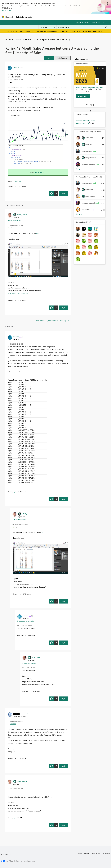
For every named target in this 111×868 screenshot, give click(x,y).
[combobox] (83, 27)
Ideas (56, 17)
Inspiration (47, 17)
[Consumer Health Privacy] (28, 861)
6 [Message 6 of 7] (24, 635)
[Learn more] (83, 96)
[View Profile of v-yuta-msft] (24, 714)
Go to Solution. (41, 172)
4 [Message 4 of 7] (14, 492)
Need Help (18, 181)
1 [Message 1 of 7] (14, 186)
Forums (38, 17)
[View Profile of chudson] (16, 67)
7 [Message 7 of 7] (29, 691)
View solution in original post (18, 293)
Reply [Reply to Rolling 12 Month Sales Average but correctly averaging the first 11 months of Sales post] (64, 193)
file (37, 233)
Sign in (86, 22)
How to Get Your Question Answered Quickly (85, 122)
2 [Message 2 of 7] (14, 818)
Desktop (66, 39)
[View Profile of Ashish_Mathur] (22, 215)
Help (93, 22)
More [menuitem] (83, 17)
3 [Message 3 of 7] (14, 759)
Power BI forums (14, 39)
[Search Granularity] (48, 27)
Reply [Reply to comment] (64, 308)
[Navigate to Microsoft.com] (8, 17)
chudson (13, 724)
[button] (49, 58)
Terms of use (96, 854)
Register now (7, 10)
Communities (66, 17)
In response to (14, 220)
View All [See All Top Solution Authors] (79, 169)
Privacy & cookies (83, 854)
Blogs (75, 17)
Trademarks (106, 854)
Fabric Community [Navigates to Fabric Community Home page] (24, 17)
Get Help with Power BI (47, 39)
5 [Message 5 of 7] (14, 300)
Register (78, 22)
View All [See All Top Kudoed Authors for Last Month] (79, 214)
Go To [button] (100, 22)
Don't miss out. (98, 31)
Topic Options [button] (62, 58)
